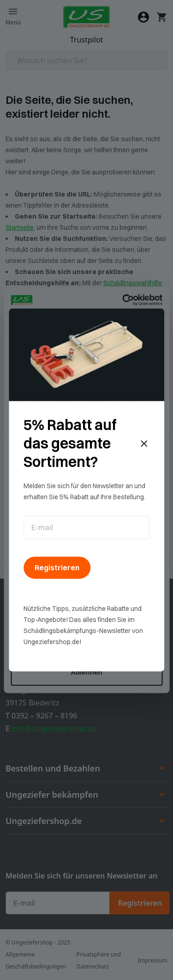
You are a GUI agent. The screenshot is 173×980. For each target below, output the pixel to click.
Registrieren (57, 568)
